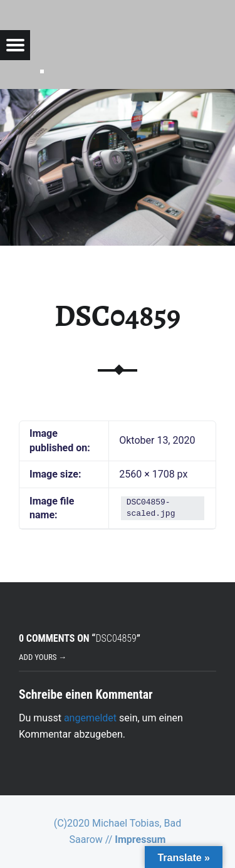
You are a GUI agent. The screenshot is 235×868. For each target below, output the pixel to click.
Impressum (140, 839)
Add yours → (43, 657)
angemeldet (90, 718)
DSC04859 (118, 316)
